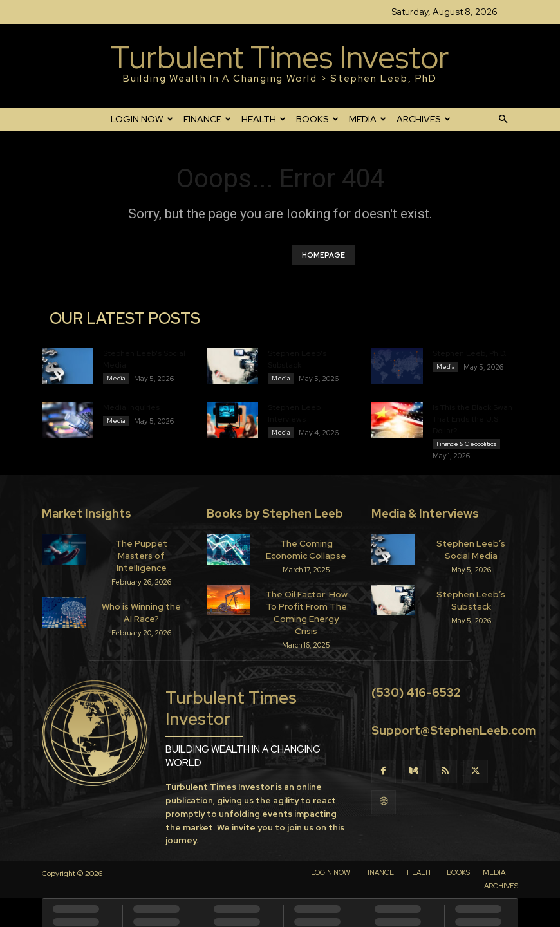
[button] (503, 119)
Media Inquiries (131, 409)
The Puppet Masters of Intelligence (141, 552)
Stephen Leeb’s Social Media (471, 552)
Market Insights (87, 517)
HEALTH (264, 119)
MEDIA (368, 119)
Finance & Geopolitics (466, 446)
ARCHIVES (424, 119)
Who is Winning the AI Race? (141, 600)
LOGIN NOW (142, 119)
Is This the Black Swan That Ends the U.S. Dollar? (472, 421)
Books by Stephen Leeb (275, 517)
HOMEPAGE (323, 255)
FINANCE (207, 119)
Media (116, 378)
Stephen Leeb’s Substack (471, 600)
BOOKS (317, 119)
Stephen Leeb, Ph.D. (470, 353)
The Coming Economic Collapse (306, 552)
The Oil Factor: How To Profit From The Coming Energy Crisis (306, 606)
